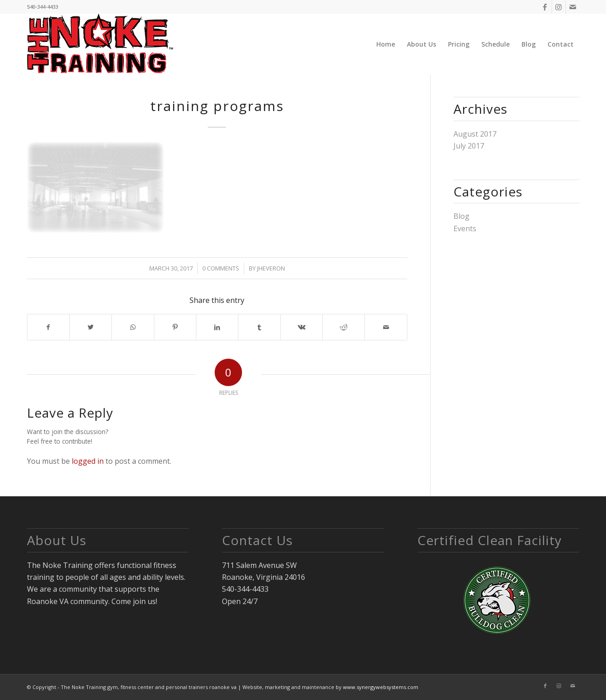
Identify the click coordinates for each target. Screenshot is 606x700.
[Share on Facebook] (48, 327)
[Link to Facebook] (545, 7)
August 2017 (475, 134)
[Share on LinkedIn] (217, 327)
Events (465, 228)
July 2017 (469, 146)
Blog (461, 216)
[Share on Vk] (302, 327)
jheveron (271, 268)
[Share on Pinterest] (175, 327)
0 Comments (221, 268)
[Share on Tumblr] (259, 327)
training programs (217, 106)
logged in (88, 461)
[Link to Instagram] (559, 7)
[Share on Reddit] (344, 327)
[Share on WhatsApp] (133, 327)
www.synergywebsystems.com (381, 687)
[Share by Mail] (386, 327)
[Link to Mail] (573, 7)
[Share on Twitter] (91, 327)
